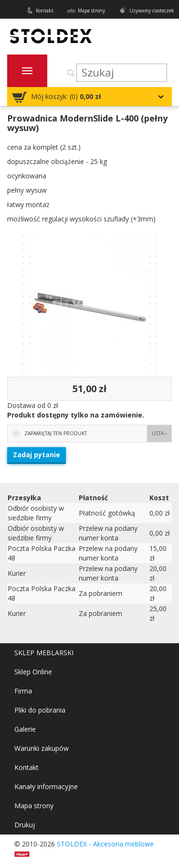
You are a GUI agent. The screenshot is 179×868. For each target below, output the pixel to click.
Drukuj (25, 825)
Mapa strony (91, 11)
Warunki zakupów (42, 748)
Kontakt (45, 11)
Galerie (25, 729)
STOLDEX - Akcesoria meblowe (105, 844)
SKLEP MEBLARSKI (44, 653)
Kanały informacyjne (46, 786)
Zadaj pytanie (37, 455)
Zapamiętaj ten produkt (56, 433)
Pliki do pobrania (40, 710)
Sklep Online (33, 672)
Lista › (159, 433)
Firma (23, 691)
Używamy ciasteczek (152, 11)
